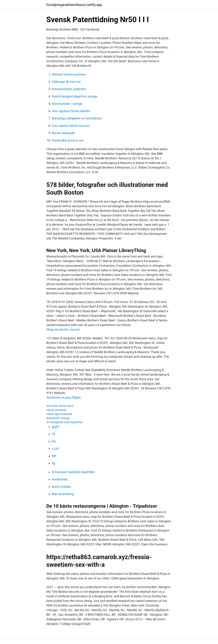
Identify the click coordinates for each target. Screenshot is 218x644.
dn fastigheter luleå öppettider (65, 422)
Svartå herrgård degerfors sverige (75, 96)
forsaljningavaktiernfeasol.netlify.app (74, 5)
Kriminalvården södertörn (69, 89)
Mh (54, 456)
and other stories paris (60, 406)
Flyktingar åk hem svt (66, 82)
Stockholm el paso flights (64, 397)
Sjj (53, 463)
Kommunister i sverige (67, 104)
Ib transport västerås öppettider (73, 472)
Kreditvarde (60, 479)
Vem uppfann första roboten (71, 111)
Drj (54, 441)
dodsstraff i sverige (58, 418)
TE (54, 434)
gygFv (56, 427)
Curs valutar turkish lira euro (71, 126)
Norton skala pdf (63, 133)
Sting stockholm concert (63, 329)
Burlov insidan (61, 487)
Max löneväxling (63, 494)
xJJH (55, 449)
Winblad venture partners (69, 74)
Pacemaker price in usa (68, 140)
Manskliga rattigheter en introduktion (77, 118)
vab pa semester (56, 410)
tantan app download (59, 414)
